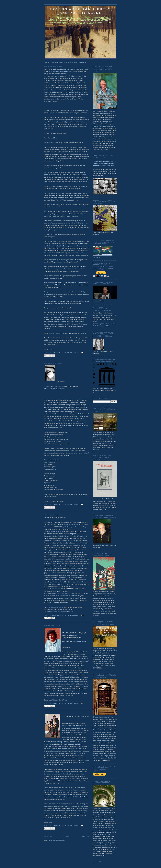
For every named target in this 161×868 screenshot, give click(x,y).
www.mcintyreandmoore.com (61, 593)
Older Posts (86, 836)
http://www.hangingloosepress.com (60, 71)
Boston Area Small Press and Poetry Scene (81, 11)
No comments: (75, 353)
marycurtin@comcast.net (72, 525)
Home (47, 62)
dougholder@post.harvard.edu (54, 531)
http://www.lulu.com (79, 641)
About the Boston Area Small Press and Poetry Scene (69, 62)
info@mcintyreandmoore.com (73, 527)
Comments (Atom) (59, 840)
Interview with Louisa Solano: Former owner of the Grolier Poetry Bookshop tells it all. (104, 163)
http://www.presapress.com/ (53, 389)
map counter (97, 257)
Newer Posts (48, 836)
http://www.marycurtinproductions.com (61, 612)
